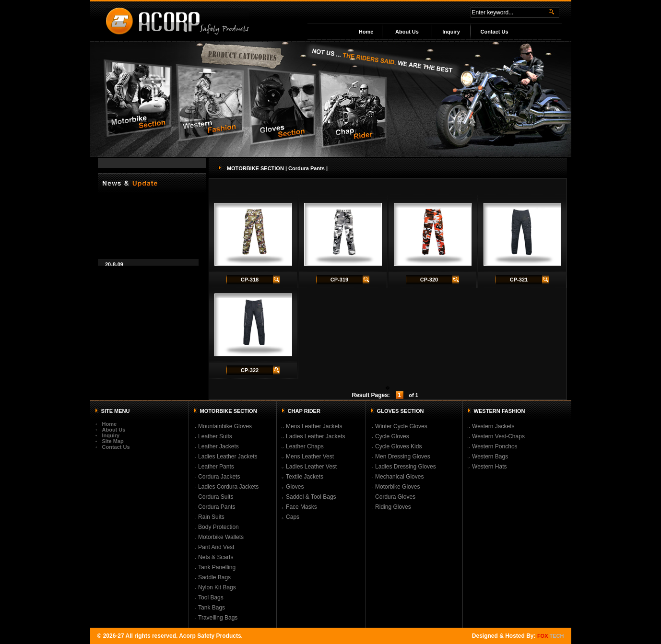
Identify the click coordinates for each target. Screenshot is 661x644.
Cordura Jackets (219, 477)
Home (366, 32)
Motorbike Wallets (221, 537)
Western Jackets (493, 426)
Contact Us (494, 32)
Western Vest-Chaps (498, 436)
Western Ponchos (495, 446)
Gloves (295, 487)
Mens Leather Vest (310, 457)
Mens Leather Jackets (314, 426)
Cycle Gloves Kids (398, 446)
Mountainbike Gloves (225, 426)
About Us (407, 32)
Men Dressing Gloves (403, 457)
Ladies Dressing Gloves (406, 467)
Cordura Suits (216, 497)
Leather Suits (215, 436)
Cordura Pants (217, 507)
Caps (293, 517)
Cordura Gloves (395, 497)
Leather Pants (216, 467)
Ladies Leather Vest (311, 467)
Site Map (113, 441)
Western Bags (490, 457)
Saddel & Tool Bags (311, 497)
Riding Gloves (393, 507)
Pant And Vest (216, 547)
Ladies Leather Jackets (228, 457)
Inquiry (451, 32)
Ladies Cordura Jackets (228, 487)
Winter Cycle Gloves (401, 426)
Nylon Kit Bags (217, 587)
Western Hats (489, 467)
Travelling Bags (218, 618)
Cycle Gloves (392, 436)
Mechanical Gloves (399, 477)
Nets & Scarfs (216, 557)
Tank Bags (212, 608)
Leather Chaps (305, 446)
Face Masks (301, 507)
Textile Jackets (305, 477)
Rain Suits (211, 517)
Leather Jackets (218, 446)
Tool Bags (211, 597)
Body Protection (218, 527)
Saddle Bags (214, 577)
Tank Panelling (217, 567)
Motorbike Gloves (397, 487)
